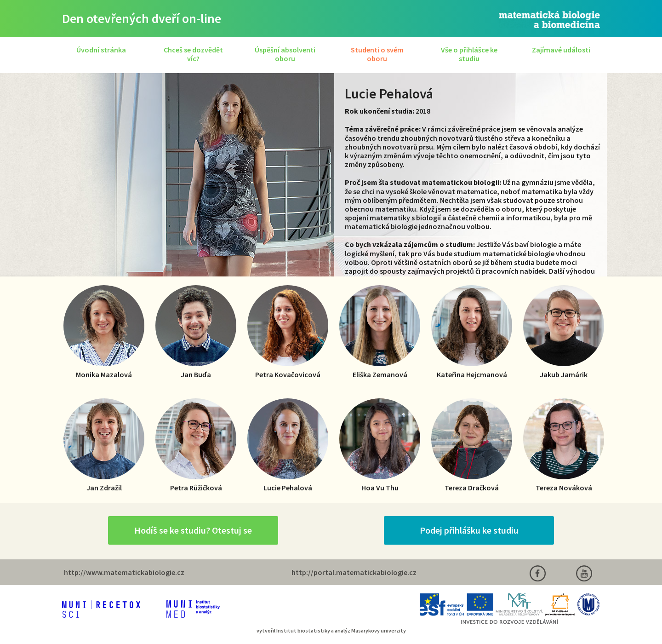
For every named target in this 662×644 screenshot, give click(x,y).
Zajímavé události (561, 50)
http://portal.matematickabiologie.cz (354, 572)
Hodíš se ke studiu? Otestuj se (193, 530)
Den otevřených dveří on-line (142, 18)
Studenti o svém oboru (377, 54)
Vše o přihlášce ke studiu (469, 54)
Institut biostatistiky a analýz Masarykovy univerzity (341, 630)
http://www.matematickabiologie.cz (124, 572)
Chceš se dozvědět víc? (193, 54)
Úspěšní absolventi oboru (285, 54)
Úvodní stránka (101, 50)
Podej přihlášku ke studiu (469, 530)
